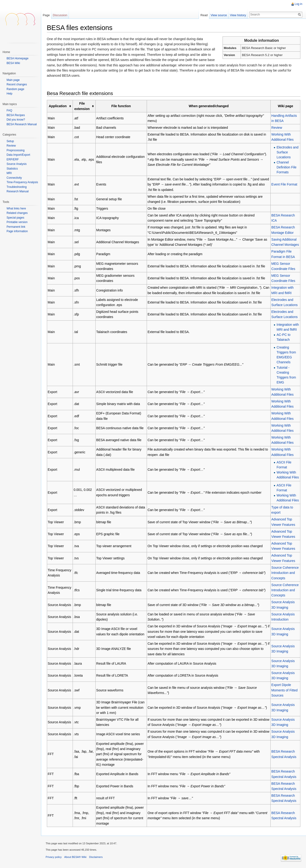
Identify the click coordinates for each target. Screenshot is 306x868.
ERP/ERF (13, 159)
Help (9, 94)
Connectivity (14, 178)
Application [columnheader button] (58, 106)
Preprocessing (16, 150)
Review (277, 128)
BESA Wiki (13, 63)
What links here (16, 208)
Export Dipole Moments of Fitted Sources (284, 690)
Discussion (60, 15)
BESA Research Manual (22, 124)
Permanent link (16, 227)
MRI (9, 173)
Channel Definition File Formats (286, 167)
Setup (10, 141)
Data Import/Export (18, 155)
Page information (17, 231)
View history (238, 15)
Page (46, 15)
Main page (13, 80)
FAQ (9, 110)
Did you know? (16, 120)
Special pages (15, 218)
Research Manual (18, 191)
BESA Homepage (17, 58)
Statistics (12, 169)
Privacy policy (54, 857)
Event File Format (284, 185)
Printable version (17, 222)
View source (219, 15)
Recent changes (17, 85)
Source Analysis (17, 164)
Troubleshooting (17, 187)
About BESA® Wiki (76, 857)
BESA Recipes (16, 115)
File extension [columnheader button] (82, 106)
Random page (15, 89)
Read (204, 15)
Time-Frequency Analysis (22, 182)
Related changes (17, 213)
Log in (298, 4)
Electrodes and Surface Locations (287, 152)
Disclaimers (96, 857)
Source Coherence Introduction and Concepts (285, 573)
